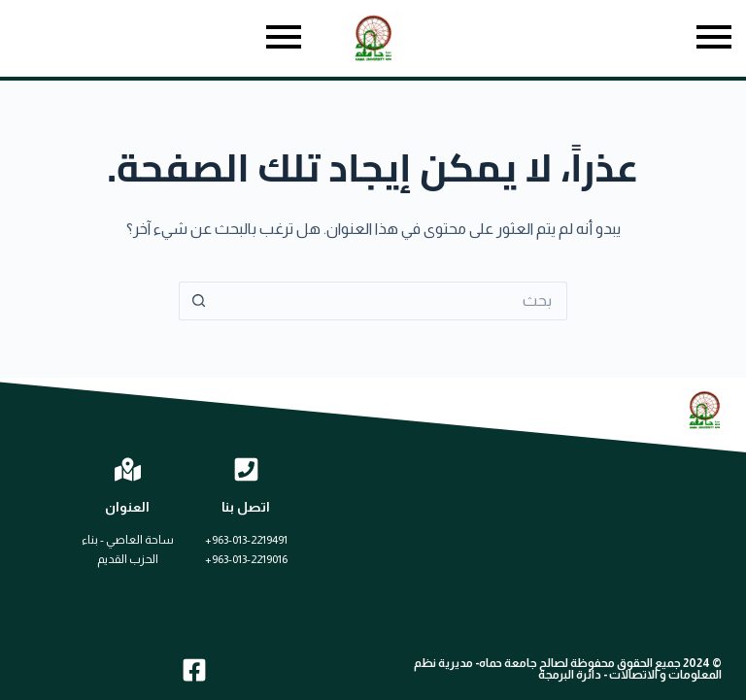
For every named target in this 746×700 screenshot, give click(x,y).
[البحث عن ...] (392, 301)
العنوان (127, 507)
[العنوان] (128, 469)
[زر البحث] (198, 301)
